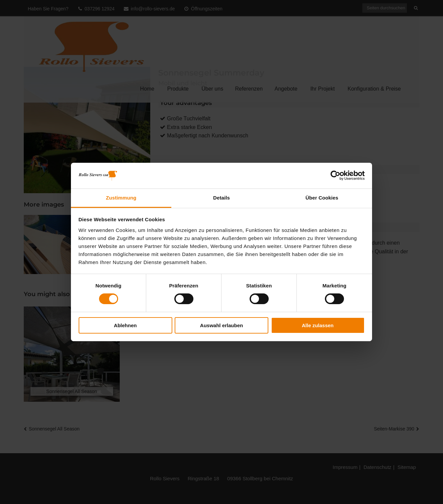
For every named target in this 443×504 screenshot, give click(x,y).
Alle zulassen (318, 325)
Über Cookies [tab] (322, 198)
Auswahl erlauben (221, 325)
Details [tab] (221, 198)
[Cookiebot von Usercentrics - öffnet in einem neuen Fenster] (335, 175)
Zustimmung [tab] (121, 198)
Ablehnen (125, 325)
